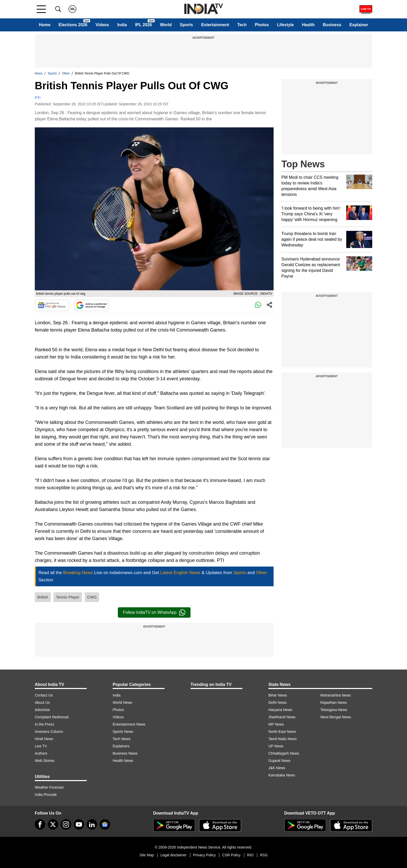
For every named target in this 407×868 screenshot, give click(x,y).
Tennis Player (68, 597)
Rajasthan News (334, 702)
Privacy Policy (204, 855)
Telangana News (334, 710)
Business (332, 25)
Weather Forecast (49, 787)
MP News (276, 724)
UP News (276, 746)
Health (308, 25)
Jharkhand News (282, 717)
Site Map (147, 855)
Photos (262, 25)
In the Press (45, 724)
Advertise (42, 710)
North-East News (282, 732)
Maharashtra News (336, 695)
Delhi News (278, 702)
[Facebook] (40, 824)
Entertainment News (129, 724)
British (43, 597)
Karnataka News (282, 775)
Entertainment (215, 25)
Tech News (121, 739)
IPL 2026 (143, 25)
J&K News (277, 768)
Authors (41, 753)
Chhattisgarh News (284, 753)
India (122, 25)
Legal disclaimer (174, 855)
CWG (92, 597)
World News (122, 702)
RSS (264, 855)
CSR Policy (231, 855)
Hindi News (44, 739)
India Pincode (46, 795)
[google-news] (105, 824)
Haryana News (280, 710)
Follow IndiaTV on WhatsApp (154, 612)
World (166, 25)
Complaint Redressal (52, 717)
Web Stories (45, 761)
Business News (125, 753)
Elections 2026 (73, 25)
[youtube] (79, 824)
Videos (102, 25)
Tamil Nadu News (283, 739)
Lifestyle (285, 25)
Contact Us (44, 695)
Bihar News (278, 695)
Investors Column (49, 732)
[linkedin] (92, 824)
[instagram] (66, 824)
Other (66, 73)
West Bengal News (336, 717)
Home (45, 25)
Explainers (121, 746)
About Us (42, 702)
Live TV (41, 746)
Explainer (359, 25)
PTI (38, 98)
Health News (123, 761)
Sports (186, 25)
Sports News (123, 732)
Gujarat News (279, 761)
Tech (242, 25)
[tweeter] (53, 824)
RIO (250, 855)
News (39, 73)
